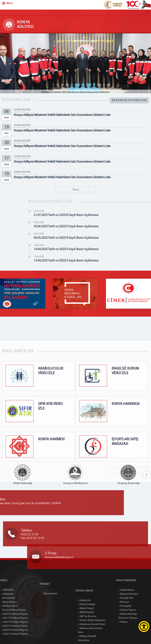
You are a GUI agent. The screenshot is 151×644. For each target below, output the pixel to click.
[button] (147, 475)
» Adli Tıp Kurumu (87, 638)
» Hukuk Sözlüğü (87, 626)
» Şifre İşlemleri (50, 601)
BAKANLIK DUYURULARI (129, 100)
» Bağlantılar (84, 622)
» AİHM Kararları (86, 634)
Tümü (76, 190)
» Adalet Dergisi (86, 630)
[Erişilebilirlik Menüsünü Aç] (144, 627)
